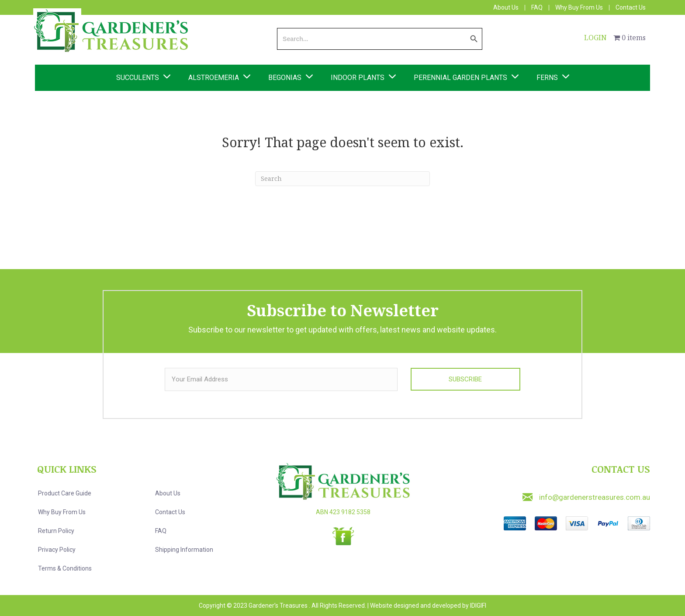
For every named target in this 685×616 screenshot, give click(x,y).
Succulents (138, 78)
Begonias (285, 78)
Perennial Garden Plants (460, 78)
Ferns (547, 78)
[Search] (342, 179)
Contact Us (631, 8)
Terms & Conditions (65, 568)
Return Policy (56, 531)
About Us (506, 8)
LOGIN (595, 38)
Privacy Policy (57, 550)
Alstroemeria (214, 78)
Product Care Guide (65, 493)
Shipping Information (184, 550)
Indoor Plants (358, 78)
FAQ (537, 8)
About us (168, 493)
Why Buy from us (62, 512)
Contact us (170, 512)
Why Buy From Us (579, 8)
